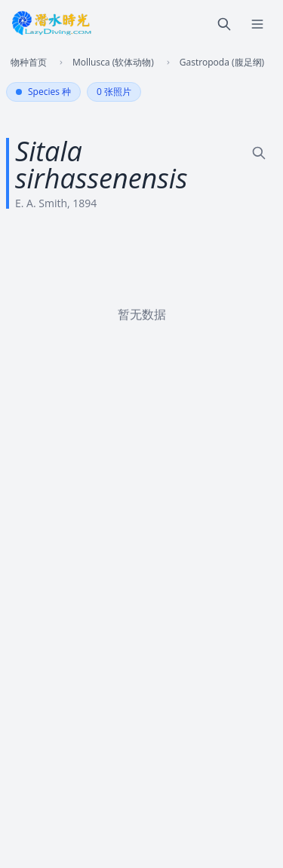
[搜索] (224, 24)
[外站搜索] (259, 153)
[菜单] (257, 24)
